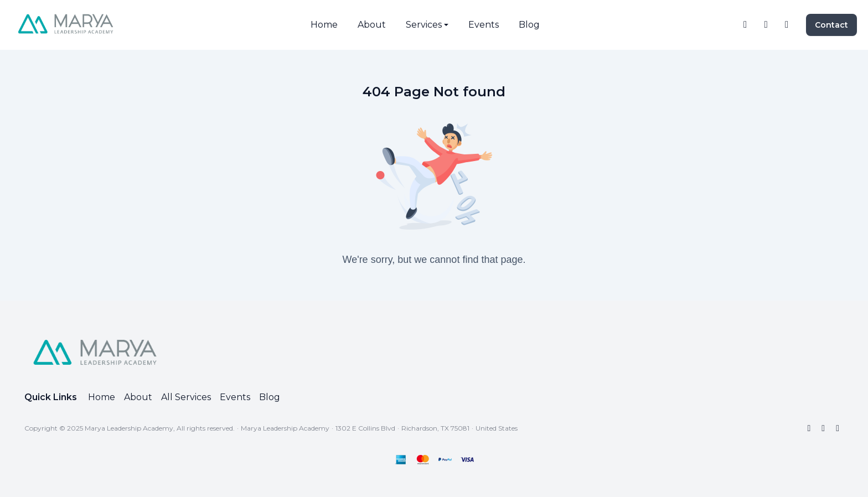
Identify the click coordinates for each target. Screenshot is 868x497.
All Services (186, 397)
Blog (270, 397)
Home (102, 397)
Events (235, 397)
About (138, 397)
